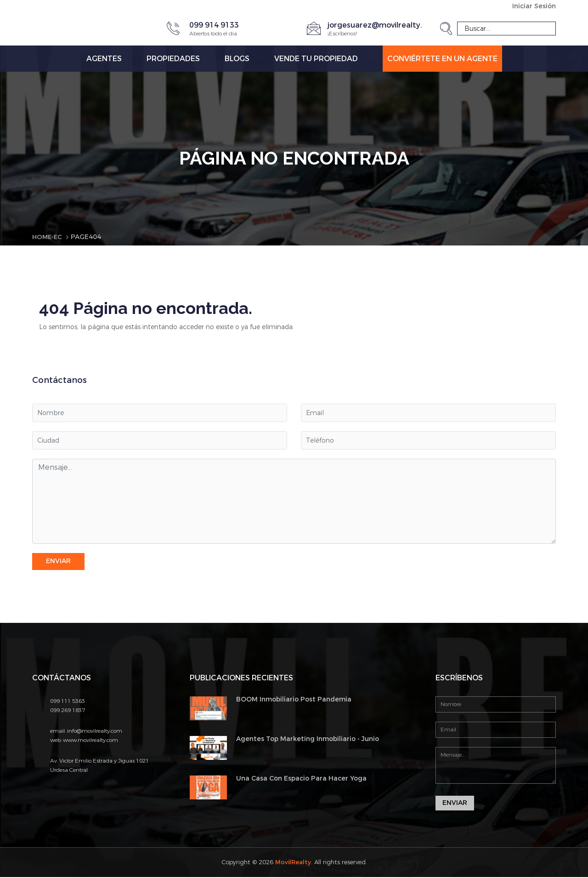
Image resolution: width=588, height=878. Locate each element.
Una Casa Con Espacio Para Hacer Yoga (301, 779)
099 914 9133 (214, 25)
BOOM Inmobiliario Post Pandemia (294, 699)
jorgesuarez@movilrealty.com (383, 25)
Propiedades (173, 59)
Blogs (237, 59)
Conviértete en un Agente (442, 59)
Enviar (58, 562)
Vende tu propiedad (316, 59)
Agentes (104, 59)
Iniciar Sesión (534, 6)
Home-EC (48, 237)
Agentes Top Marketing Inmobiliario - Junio (308, 739)
